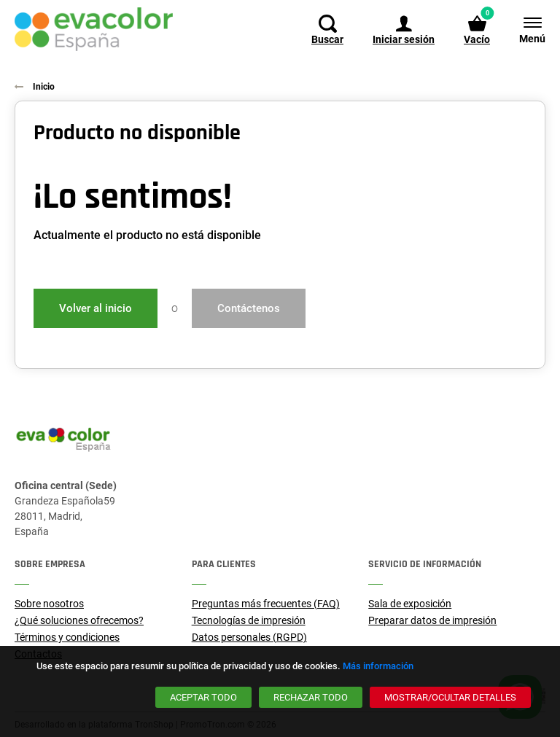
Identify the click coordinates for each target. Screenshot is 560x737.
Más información (378, 666)
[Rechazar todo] (311, 697)
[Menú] (525, 29)
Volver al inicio (96, 308)
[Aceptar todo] (203, 697)
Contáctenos (249, 308)
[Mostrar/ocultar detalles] (450, 697)
